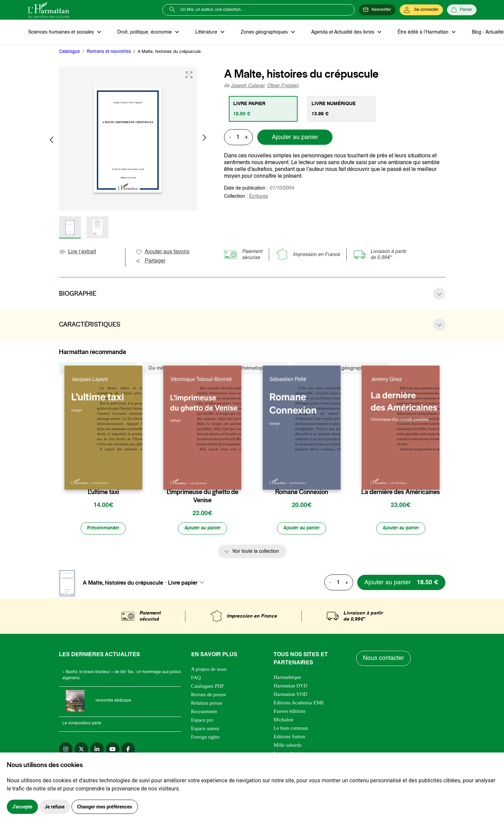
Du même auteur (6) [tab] (172, 369)
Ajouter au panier (295, 138)
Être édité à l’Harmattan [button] (417, 33)
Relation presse (207, 704)
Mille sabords (287, 746)
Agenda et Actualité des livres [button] (338, 33)
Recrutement (204, 713)
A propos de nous (209, 670)
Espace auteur (205, 730)
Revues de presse (209, 696)
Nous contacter (384, 660)
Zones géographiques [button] (260, 33)
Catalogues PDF (208, 687)
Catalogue (69, 52)
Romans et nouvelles (109, 52)
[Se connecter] (421, 10)
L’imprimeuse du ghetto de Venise (203, 497)
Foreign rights (206, 738)
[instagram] (66, 750)
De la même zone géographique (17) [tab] (342, 369)
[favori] (138, 479)
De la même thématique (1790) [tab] (247, 369)
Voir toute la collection (256, 553)
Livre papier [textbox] (183, 584)
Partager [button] (150, 262)
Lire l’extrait (77, 253)
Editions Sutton (289, 738)
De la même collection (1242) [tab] (98, 369)
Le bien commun (291, 729)
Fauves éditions (289, 712)
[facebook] (128, 750)
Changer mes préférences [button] (105, 807)
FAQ (196, 679)
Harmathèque (287, 679)
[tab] (264, 110)
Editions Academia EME (299, 704)
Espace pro (202, 721)
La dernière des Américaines (401, 493)
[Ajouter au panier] (202, 530)
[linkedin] (97, 750)
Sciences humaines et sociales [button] (61, 33)
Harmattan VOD (290, 696)
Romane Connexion (302, 493)
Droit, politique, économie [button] (144, 33)
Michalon (283, 721)
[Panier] (462, 10)
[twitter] (81, 750)
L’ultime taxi (103, 493)
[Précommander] (103, 530)
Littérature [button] (204, 33)
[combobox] (188, 584)
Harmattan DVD (290, 687)
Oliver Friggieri (283, 86)
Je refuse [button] (55, 807)
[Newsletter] (377, 10)
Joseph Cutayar (248, 86)
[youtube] (113, 750)
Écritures (259, 197)
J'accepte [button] (22, 807)
